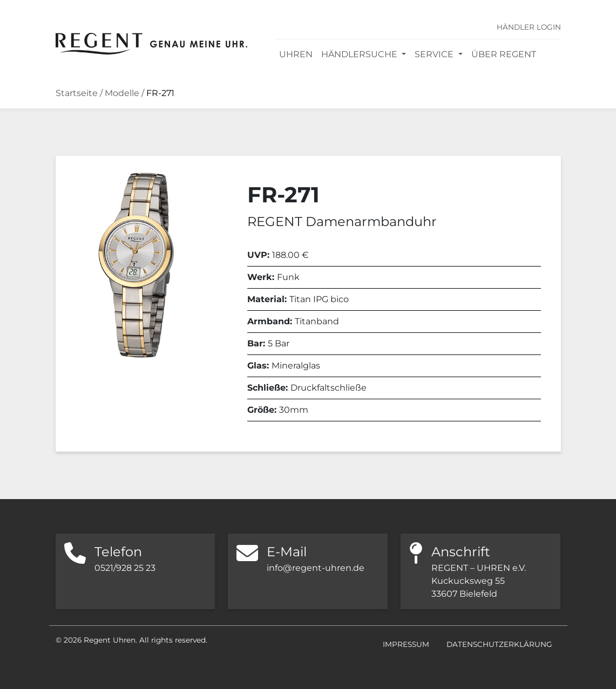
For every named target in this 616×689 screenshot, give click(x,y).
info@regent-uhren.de (316, 568)
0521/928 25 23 (125, 568)
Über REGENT (504, 54)
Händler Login (529, 27)
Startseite (77, 93)
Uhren (296, 54)
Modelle (122, 93)
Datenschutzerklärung (499, 644)
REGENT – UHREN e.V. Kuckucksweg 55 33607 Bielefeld (479, 581)
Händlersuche (360, 54)
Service (435, 54)
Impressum (406, 644)
